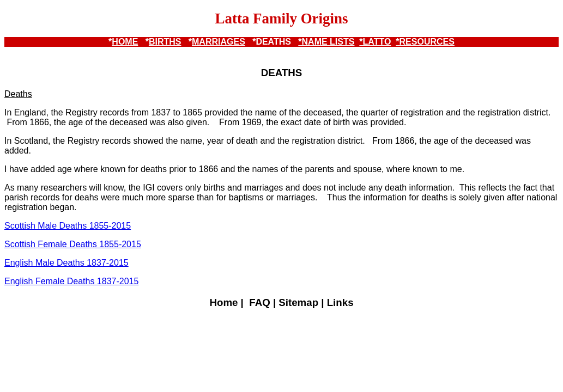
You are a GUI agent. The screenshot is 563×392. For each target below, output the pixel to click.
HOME (125, 42)
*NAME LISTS (326, 42)
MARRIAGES (219, 42)
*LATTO (375, 42)
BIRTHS (165, 42)
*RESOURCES (425, 42)
